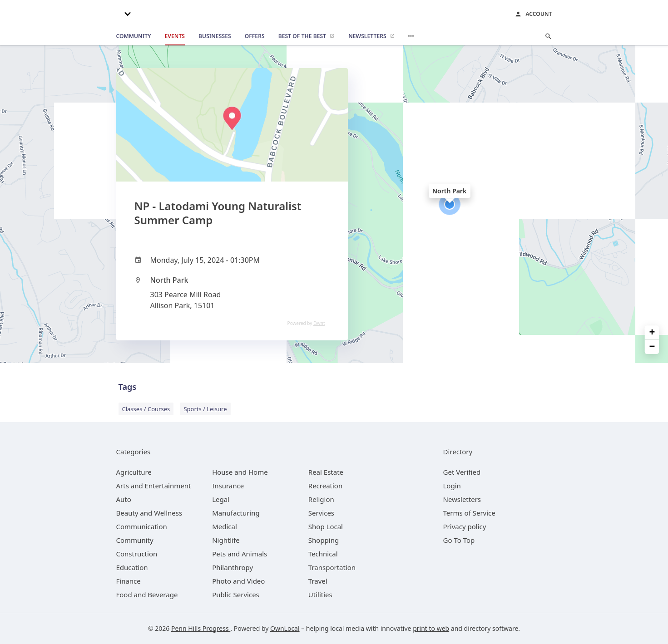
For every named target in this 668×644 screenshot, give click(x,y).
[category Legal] (221, 499)
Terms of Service (469, 513)
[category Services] (321, 513)
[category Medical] (225, 526)
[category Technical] (323, 554)
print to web (431, 628)
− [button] (652, 347)
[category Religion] (321, 499)
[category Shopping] (324, 540)
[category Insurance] (228, 486)
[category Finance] (129, 581)
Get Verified (462, 472)
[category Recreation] (325, 486)
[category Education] (132, 567)
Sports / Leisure (205, 409)
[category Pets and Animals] (240, 554)
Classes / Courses (146, 409)
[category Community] (135, 540)
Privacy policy (465, 526)
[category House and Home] (240, 472)
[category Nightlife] (226, 540)
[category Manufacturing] (236, 513)
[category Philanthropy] (233, 567)
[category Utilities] (320, 595)
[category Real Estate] (326, 472)
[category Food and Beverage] (147, 595)
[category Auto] (124, 499)
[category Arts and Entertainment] (154, 486)
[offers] (255, 36)
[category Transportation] (332, 567)
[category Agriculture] (134, 472)
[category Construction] (137, 554)
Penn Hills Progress (201, 628)
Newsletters (462, 499)
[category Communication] (142, 526)
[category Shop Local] (326, 526)
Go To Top (459, 540)
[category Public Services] (236, 595)
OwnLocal (285, 628)
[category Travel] (318, 581)
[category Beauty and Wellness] (149, 513)
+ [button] (652, 332)
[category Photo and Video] (238, 581)
